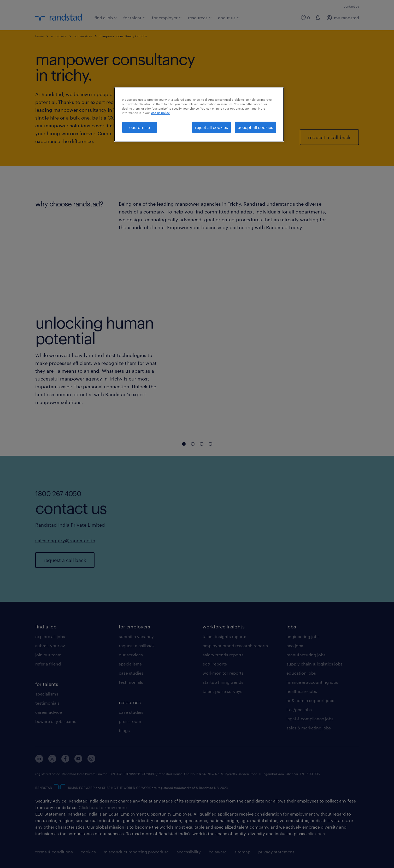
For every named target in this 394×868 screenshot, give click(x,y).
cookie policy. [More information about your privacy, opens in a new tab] (161, 113)
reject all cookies (211, 127)
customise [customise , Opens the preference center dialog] (140, 127)
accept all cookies (255, 127)
